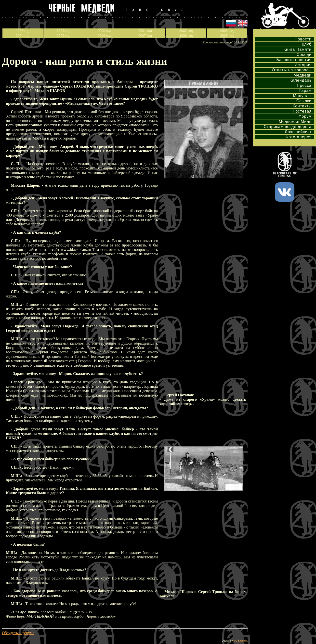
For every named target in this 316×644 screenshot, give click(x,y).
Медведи (303, 75)
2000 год (104, 31)
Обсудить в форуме (18, 633)
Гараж (305, 91)
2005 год (63, 36)
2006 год (104, 36)
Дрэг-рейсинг (298, 132)
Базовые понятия (294, 60)
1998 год (23, 31)
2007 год (145, 36)
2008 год (186, 36)
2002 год (186, 31)
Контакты (302, 106)
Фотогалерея (298, 137)
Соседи (304, 55)
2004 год (23, 36)
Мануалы (302, 96)
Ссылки (304, 101)
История (303, 65)
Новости (303, 39)
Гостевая (303, 111)
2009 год (227, 36)
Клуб (307, 44)
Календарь (301, 80)
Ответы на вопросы (292, 70)
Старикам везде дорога (288, 127)
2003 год (227, 31)
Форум (305, 116)
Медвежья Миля (295, 122)
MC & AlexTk (240, 641)
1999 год (63, 31)
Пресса (304, 85)
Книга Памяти (298, 49)
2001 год (145, 31)
